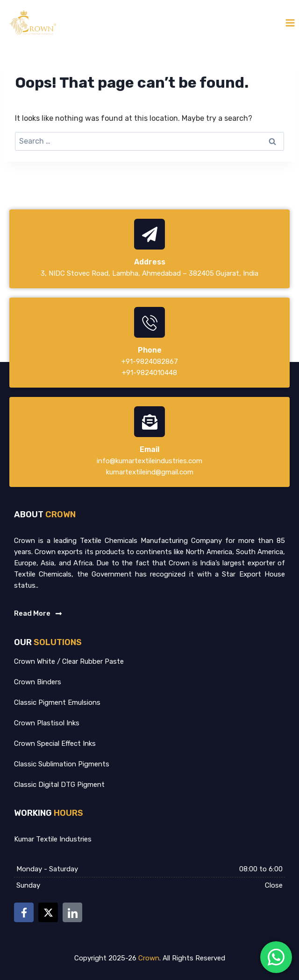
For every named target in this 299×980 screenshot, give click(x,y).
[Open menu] (290, 23)
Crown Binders (38, 682)
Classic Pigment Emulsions (57, 702)
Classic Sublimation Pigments (62, 764)
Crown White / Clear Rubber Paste (69, 661)
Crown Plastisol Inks (47, 723)
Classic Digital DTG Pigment (59, 785)
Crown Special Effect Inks (55, 744)
